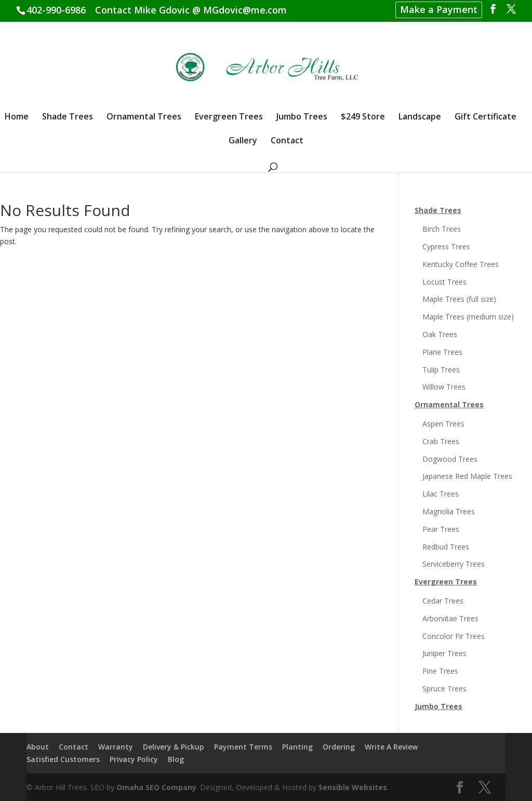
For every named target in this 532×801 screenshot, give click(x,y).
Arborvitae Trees (450, 618)
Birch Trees (442, 229)
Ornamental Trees (144, 117)
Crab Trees (441, 441)
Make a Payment (439, 9)
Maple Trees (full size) (459, 299)
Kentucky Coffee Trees (461, 264)
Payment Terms (243, 747)
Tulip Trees (441, 370)
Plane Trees (442, 352)
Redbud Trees (446, 547)
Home (17, 117)
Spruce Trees (444, 689)
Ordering (339, 747)
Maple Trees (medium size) (468, 317)
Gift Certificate (486, 117)
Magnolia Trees (449, 511)
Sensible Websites (353, 787)
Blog (176, 759)
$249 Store (363, 117)
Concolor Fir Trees (454, 636)
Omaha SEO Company (156, 787)
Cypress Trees (446, 246)
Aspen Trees (443, 424)
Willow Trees (444, 387)
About (38, 747)
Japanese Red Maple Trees (467, 476)
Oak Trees (440, 334)
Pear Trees (441, 529)
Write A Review (391, 747)
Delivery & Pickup (174, 747)
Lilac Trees (441, 494)
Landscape (420, 117)
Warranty (116, 747)
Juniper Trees (444, 653)
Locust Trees (444, 282)
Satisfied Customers (63, 759)
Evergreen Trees (229, 117)
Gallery (243, 141)
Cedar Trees (443, 601)
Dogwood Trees (450, 459)
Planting (297, 747)
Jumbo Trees (302, 117)
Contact (287, 141)
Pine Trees (440, 671)
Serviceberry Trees (454, 564)
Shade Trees (68, 117)
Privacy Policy (134, 759)
